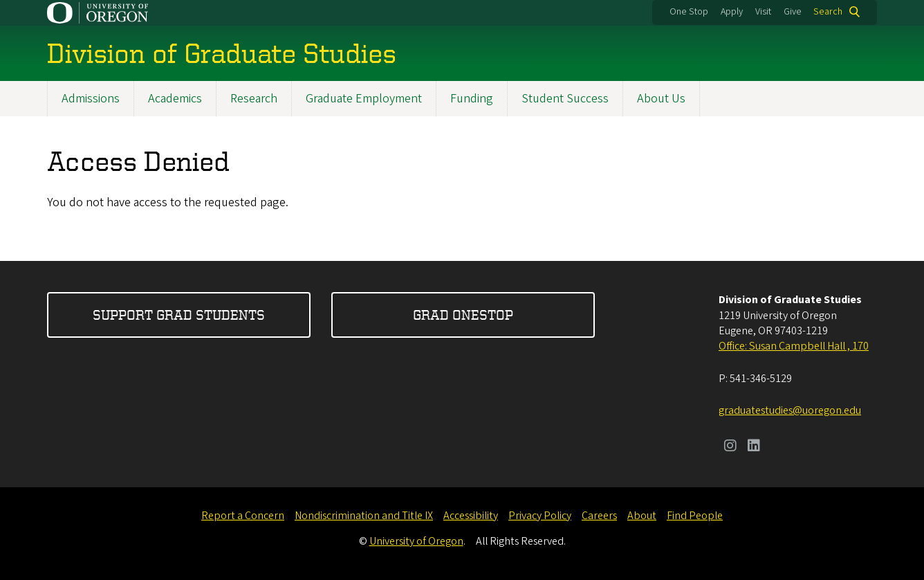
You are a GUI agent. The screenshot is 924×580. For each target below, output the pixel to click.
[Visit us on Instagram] (730, 447)
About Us (661, 99)
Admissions (91, 99)
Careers (599, 516)
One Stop (689, 12)
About (642, 516)
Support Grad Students (179, 315)
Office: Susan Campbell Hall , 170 (794, 346)
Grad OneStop (463, 315)
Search (828, 12)
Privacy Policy (540, 516)
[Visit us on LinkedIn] (754, 447)
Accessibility (471, 516)
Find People (695, 516)
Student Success (565, 99)
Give (793, 12)
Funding (472, 99)
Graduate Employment (364, 99)
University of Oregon (416, 541)
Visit (763, 12)
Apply (732, 12)
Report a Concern (243, 516)
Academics (175, 99)
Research (254, 99)
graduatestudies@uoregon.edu (790, 410)
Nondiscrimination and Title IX (364, 516)
